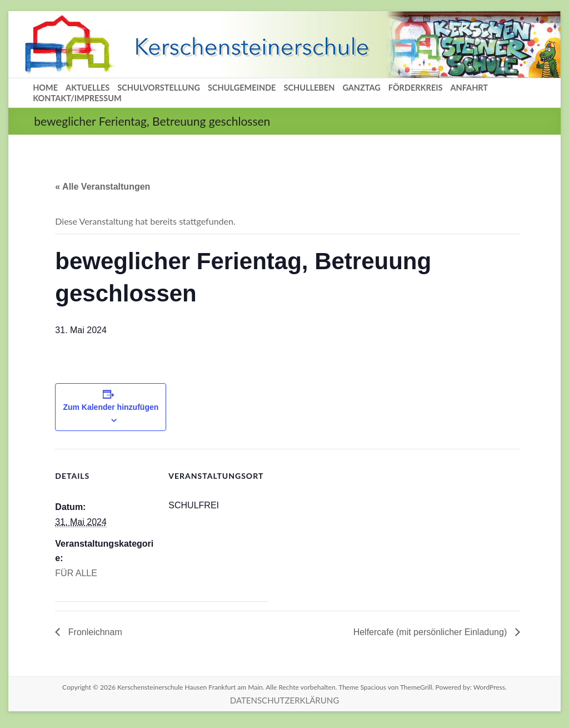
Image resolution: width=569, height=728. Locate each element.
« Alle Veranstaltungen (103, 187)
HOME (45, 88)
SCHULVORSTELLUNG (159, 88)
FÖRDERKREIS (416, 88)
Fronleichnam (94, 632)
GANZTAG (361, 88)
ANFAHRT (469, 88)
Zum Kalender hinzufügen (111, 407)
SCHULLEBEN (309, 88)
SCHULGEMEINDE (242, 88)
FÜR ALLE (76, 573)
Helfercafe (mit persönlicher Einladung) (431, 632)
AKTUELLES (88, 88)
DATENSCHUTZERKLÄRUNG (284, 700)
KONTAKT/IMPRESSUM (77, 98)
